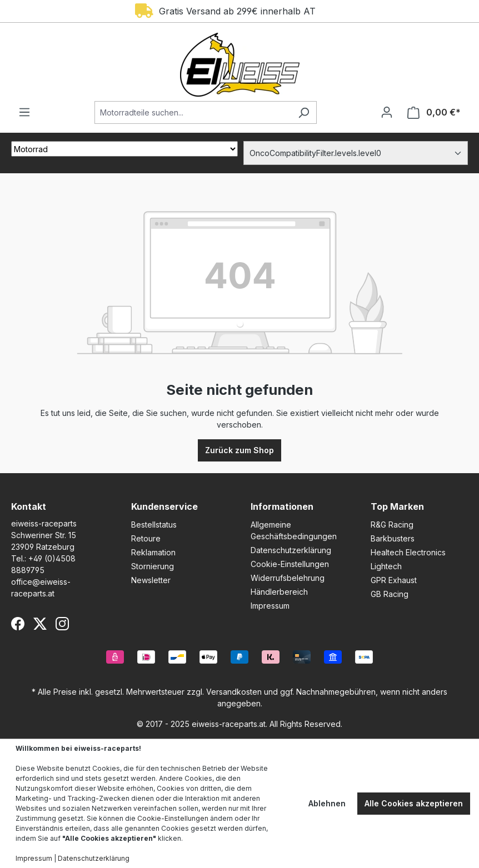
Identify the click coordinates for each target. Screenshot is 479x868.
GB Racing (390, 594)
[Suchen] (304, 112)
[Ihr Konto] (387, 112)
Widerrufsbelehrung (288, 578)
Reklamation (153, 552)
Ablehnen (327, 803)
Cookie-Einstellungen (290, 564)
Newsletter (151, 580)
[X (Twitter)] (40, 624)
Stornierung (153, 566)
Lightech (386, 566)
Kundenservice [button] (164, 506)
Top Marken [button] (397, 506)
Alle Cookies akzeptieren (414, 803)
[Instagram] (62, 624)
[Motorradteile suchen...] (193, 112)
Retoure (146, 538)
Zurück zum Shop (239, 450)
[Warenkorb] (434, 112)
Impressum (270, 606)
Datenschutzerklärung (291, 550)
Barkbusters (393, 538)
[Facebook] (18, 624)
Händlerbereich (279, 592)
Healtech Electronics (408, 552)
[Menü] (24, 112)
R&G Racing (392, 525)
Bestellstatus (154, 525)
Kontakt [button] (29, 506)
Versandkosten (234, 692)
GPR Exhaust (394, 580)
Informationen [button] (282, 506)
